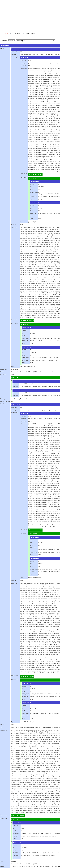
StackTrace (24, 68)
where (2, 867)
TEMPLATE (34, 197)
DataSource (4, 369)
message (16, 387)
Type (22, 222)
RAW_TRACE (34, 192)
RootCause (3, 404)
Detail (2, 372)
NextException (15, 57)
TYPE (32, 199)
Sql (1, 727)
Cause (2, 48)
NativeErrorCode (5, 401)
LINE (32, 190)
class (14, 384)
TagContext (24, 178)
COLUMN (33, 184)
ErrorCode (14, 52)
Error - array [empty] (35, 174)
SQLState (23, 66)
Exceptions (4, 377)
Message (14, 54)
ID (31, 187)
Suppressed (24, 174)
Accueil (5, 34)
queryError (4, 864)
